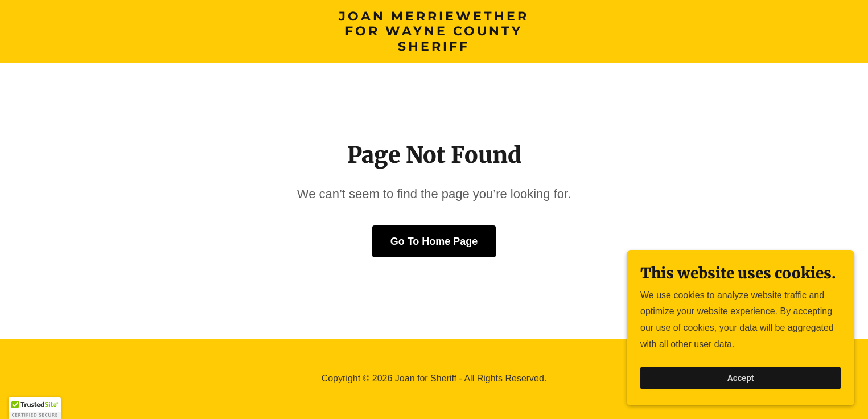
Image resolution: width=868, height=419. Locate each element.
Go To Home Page (434, 241)
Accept (741, 401)
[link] (434, 48)
